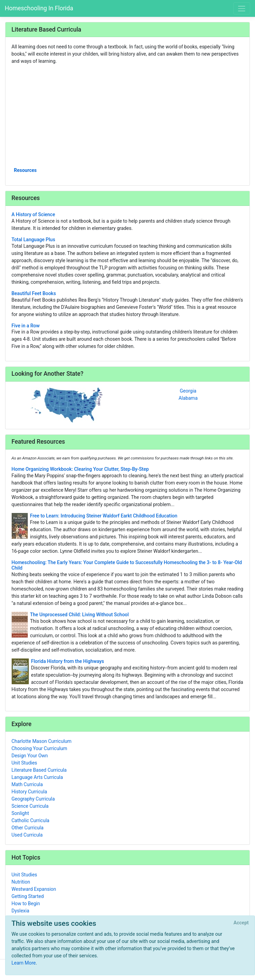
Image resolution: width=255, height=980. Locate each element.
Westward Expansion (34, 889)
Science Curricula (30, 806)
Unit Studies (25, 763)
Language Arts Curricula (37, 777)
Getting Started (28, 896)
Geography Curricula (33, 799)
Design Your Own (30, 756)
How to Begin (26, 903)
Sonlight (20, 813)
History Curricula (29, 792)
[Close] (241, 923)
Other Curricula (28, 828)
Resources (26, 170)
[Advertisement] (128, 115)
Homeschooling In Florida (39, 8)
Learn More (24, 963)
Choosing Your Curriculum (40, 748)
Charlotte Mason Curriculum (42, 741)
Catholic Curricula (31, 820)
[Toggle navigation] (242, 8)
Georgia (188, 391)
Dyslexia (21, 911)
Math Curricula (27, 784)
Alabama (188, 398)
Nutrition (21, 882)
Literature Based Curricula (39, 770)
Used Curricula (27, 835)
